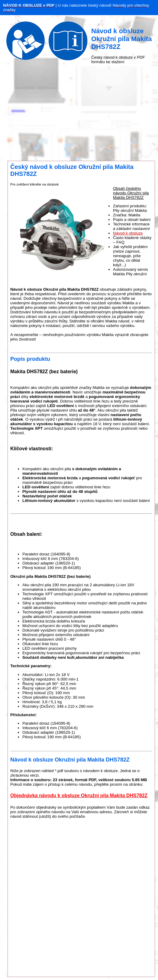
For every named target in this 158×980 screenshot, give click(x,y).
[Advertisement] (79, 112)
